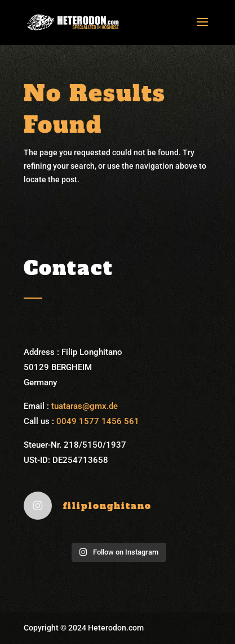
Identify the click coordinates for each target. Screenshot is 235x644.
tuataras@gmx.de (85, 406)
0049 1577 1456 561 (98, 421)
